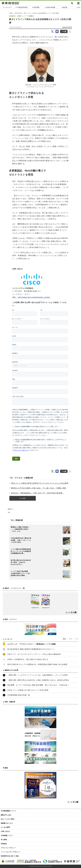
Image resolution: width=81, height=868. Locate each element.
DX (9, 512)
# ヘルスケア (7, 7)
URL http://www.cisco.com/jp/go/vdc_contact (31, 297)
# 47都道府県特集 (22, 7)
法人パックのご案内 (8, 819)
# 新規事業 (36, 7)
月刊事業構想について (8, 811)
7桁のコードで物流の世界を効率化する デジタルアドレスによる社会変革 (40, 483)
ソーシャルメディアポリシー (11, 852)
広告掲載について (7, 835)
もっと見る (23, 498)
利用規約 (4, 844)
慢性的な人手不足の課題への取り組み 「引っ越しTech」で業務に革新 (38, 488)
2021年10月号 (67, 27)
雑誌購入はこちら (7, 823)
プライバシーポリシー (8, 848)
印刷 (64, 31)
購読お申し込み (6, 815)
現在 (64, 639)
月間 (76, 639)
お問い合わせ (5, 831)
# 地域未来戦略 (50, 7)
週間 (70, 639)
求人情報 (4, 840)
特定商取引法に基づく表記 (10, 856)
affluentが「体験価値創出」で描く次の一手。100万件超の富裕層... (37, 493)
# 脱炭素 (64, 7)
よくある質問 (5, 827)
